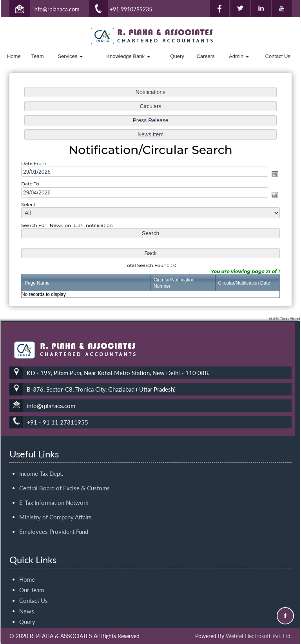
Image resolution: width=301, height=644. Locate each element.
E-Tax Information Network (54, 464)
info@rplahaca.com (56, 9)
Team (38, 56)
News (27, 573)
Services (70, 56)
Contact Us (278, 56)
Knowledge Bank (128, 56)
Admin (239, 56)
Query (177, 56)
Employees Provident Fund (54, 493)
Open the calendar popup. (273, 174)
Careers (205, 56)
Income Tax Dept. (41, 435)
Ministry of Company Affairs (55, 479)
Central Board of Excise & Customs (64, 450)
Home (14, 56)
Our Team (32, 551)
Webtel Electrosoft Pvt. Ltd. (259, 636)
